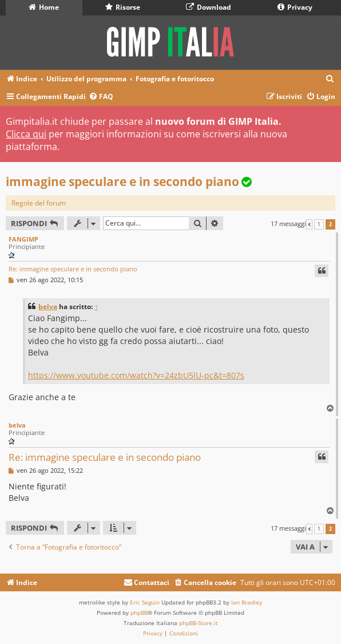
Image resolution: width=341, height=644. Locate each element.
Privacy (295, 7)
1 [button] (319, 224)
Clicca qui (26, 134)
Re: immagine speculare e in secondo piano (73, 269)
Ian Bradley (247, 602)
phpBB (139, 613)
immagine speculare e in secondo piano (122, 181)
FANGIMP (23, 239)
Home (44, 7)
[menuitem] (330, 79)
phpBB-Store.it (199, 623)
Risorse (123, 7)
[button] (309, 224)
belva (48, 307)
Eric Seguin (145, 602)
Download (209, 7)
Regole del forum (39, 203)
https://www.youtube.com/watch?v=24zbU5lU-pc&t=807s (136, 375)
